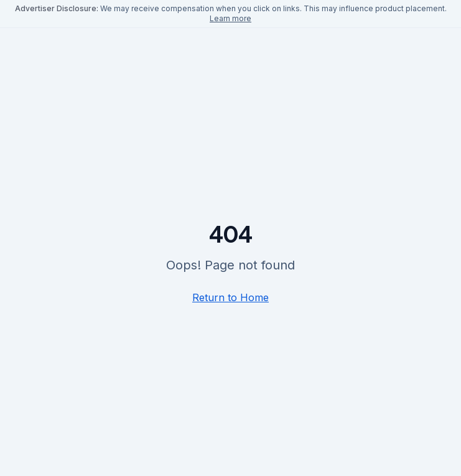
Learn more (230, 18)
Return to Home (230, 297)
